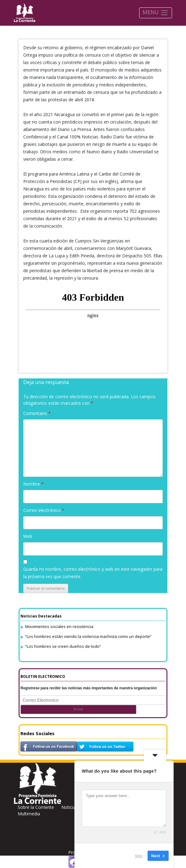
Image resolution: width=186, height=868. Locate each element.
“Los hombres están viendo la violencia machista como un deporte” (88, 636)
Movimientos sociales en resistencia (59, 626)
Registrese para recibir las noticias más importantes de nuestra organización (89, 688)
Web (28, 536)
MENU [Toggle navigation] (155, 13)
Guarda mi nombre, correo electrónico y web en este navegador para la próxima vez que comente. (93, 573)
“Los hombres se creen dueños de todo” (63, 646)
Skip (139, 855)
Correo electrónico (44, 510)
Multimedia (29, 814)
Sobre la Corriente (36, 807)
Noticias (70, 807)
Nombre (33, 484)
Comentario (37, 413)
